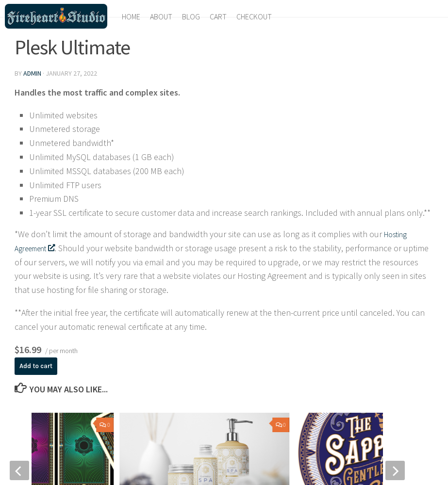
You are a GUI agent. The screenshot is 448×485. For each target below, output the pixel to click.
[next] (395, 472)
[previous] (19, 472)
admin (32, 73)
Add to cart (39, 367)
